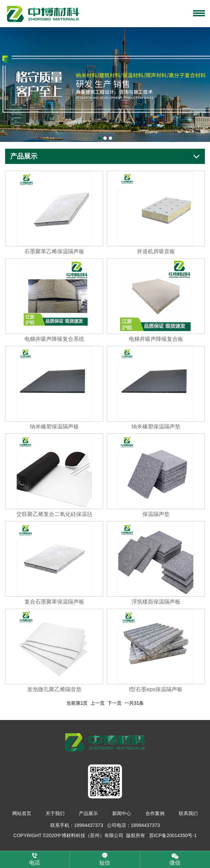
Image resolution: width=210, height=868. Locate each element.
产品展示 (88, 814)
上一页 (98, 703)
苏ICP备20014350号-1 (173, 836)
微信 (175, 859)
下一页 (115, 703)
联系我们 (188, 814)
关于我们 (55, 814)
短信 (105, 859)
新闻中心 (122, 814)
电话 (35, 859)
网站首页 (22, 814)
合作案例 (155, 814)
